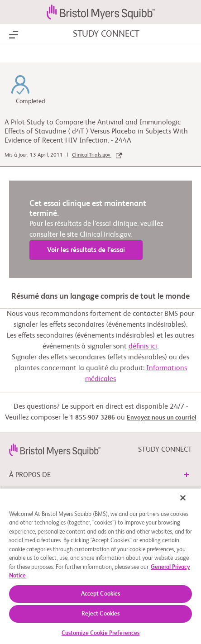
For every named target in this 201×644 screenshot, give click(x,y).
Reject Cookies (101, 614)
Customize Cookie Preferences (101, 633)
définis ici (143, 347)
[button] (187, 475)
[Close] (183, 498)
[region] (100, 566)
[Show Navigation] (14, 35)
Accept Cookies (101, 594)
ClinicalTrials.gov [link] (97, 155)
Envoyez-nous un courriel (161, 418)
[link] (55, 450)
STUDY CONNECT (106, 34)
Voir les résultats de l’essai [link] (86, 250)
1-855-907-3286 (92, 418)
